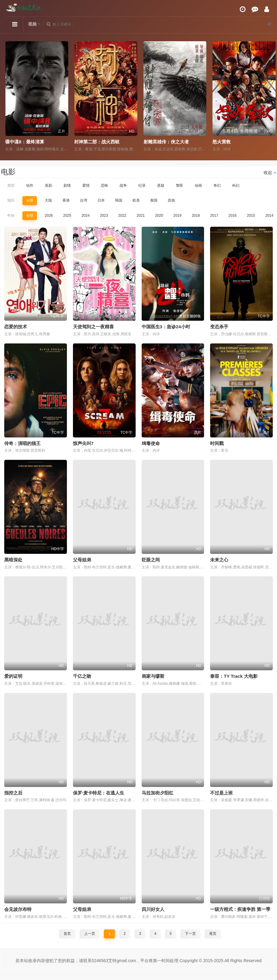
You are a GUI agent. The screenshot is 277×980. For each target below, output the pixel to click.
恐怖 (104, 186)
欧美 (136, 200)
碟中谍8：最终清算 (92, 142)
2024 (86, 216)
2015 (251, 216)
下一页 (190, 934)
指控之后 (13, 793)
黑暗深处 (13, 560)
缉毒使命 (151, 443)
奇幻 (217, 186)
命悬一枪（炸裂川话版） (28, 142)
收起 (270, 172)
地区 (11, 200)
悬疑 (161, 186)
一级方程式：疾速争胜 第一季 (240, 909)
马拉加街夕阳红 (158, 793)
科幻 (236, 186)
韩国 (119, 200)
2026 (49, 216)
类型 (11, 186)
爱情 (86, 186)
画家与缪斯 (153, 676)
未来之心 (219, 560)
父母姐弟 (82, 560)
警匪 (180, 186)
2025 (67, 216)
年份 (11, 216)
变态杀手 (219, 327)
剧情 (67, 186)
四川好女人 (153, 909)
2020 (159, 216)
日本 (101, 200)
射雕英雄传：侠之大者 (233, 142)
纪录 (142, 186)
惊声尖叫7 (83, 443)
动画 (198, 186)
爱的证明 (13, 676)
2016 (233, 216)
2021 (141, 216)
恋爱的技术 (16, 327)
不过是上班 (221, 793)
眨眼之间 (151, 560)
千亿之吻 (82, 676)
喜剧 (48, 186)
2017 (214, 216)
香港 (66, 200)
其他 (171, 200)
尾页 (213, 934)
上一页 (90, 934)
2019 (178, 216)
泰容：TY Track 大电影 (234, 676)
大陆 (48, 200)
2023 (104, 216)
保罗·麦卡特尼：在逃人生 (99, 793)
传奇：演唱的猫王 (22, 443)
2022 (122, 216)
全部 (30, 200)
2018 (196, 216)
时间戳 (217, 443)
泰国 (154, 200)
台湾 (84, 200)
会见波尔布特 (18, 909)
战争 (123, 186)
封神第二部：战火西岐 (164, 142)
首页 (67, 934)
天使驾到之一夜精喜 (93, 327)
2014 (269, 216)
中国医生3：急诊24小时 (166, 327)
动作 (30, 186)
